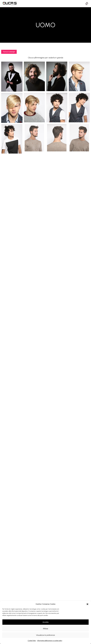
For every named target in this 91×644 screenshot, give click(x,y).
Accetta (45, 622)
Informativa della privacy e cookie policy (50, 641)
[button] (87, 604)
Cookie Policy (32, 641)
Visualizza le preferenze (46, 635)
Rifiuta (46, 629)
